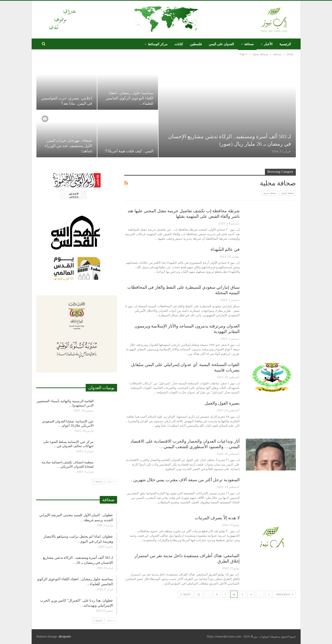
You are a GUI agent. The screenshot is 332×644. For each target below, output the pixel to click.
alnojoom (65, 637)
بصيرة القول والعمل (222, 403)
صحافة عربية (270, 193)
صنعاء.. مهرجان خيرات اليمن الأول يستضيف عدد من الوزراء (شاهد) (68, 146)
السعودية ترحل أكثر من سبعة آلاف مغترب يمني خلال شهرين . (185, 480)
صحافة (249, 44)
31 (199, 594)
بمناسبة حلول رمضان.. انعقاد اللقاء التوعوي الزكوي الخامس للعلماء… (129, 98)
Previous (285, 594)
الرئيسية (285, 44)
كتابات (179, 44)
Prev (111, 482)
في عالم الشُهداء (225, 249)
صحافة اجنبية (288, 193)
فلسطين (196, 44)
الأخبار (268, 44)
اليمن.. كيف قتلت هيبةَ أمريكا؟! (129, 151)
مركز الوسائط (158, 44)
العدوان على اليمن (221, 44)
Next (186, 594)
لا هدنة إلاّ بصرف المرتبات (217, 518)
